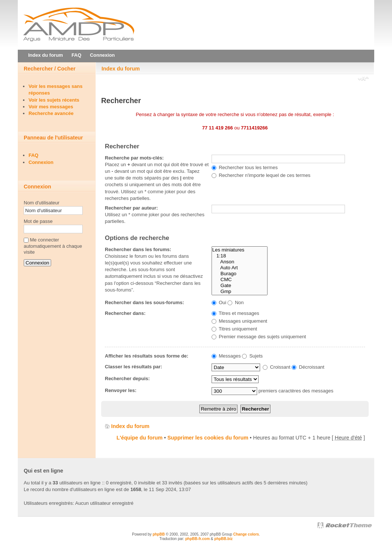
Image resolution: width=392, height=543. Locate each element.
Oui (219, 302)
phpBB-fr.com (197, 539)
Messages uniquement (239, 321)
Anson (240, 262)
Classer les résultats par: (134, 367)
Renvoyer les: (121, 390)
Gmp (240, 292)
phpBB (159, 534)
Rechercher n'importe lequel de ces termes (261, 175)
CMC (240, 280)
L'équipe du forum (140, 438)
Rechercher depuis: (127, 379)
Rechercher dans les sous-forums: (144, 302)
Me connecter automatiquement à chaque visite (53, 246)
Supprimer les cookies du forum (208, 438)
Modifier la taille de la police (363, 79)
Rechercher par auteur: (131, 208)
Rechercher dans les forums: (138, 249)
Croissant (277, 367)
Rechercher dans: (125, 313)
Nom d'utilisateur (41, 203)
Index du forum (121, 69)
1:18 (240, 256)
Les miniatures (240, 250)
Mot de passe (38, 221)
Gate (240, 286)
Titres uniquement (234, 329)
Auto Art (240, 268)
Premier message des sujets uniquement (259, 337)
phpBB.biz (223, 539)
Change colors (246, 534)
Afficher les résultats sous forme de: (147, 356)
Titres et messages (235, 313)
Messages (226, 356)
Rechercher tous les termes (245, 167)
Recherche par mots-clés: (134, 158)
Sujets (252, 356)
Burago (240, 274)
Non (235, 302)
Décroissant (308, 367)
